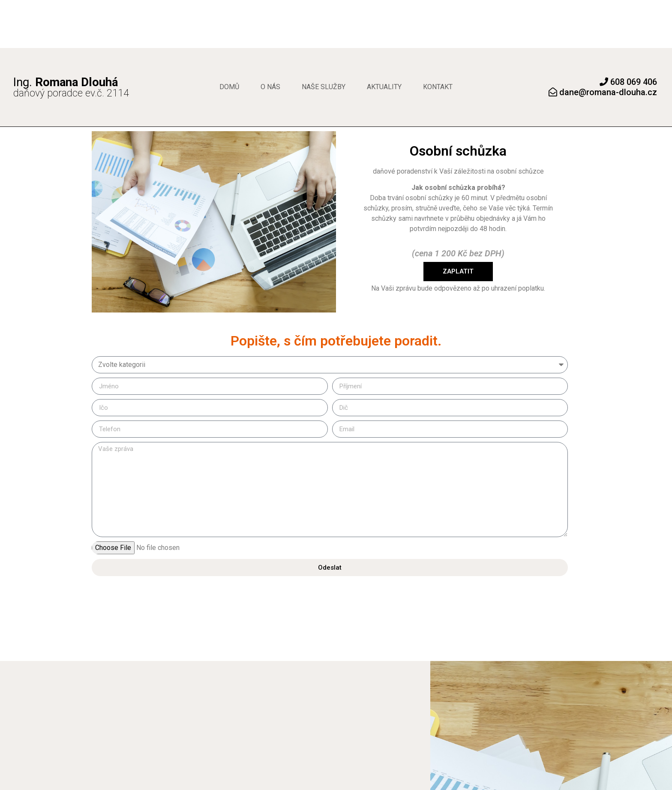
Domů (229, 87)
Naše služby (324, 87)
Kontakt (438, 87)
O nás (270, 87)
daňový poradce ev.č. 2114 (71, 88)
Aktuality (384, 87)
